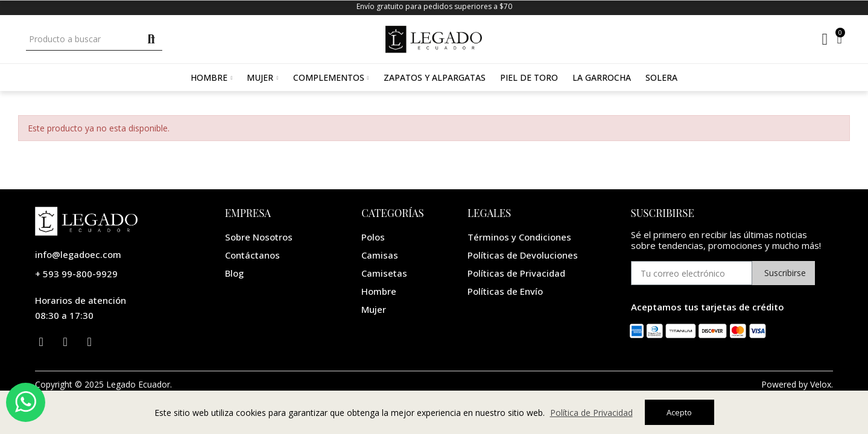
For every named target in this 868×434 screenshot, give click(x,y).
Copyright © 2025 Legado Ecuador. (103, 384)
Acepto (679, 412)
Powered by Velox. (797, 384)
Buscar (152, 39)
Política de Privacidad (591, 413)
